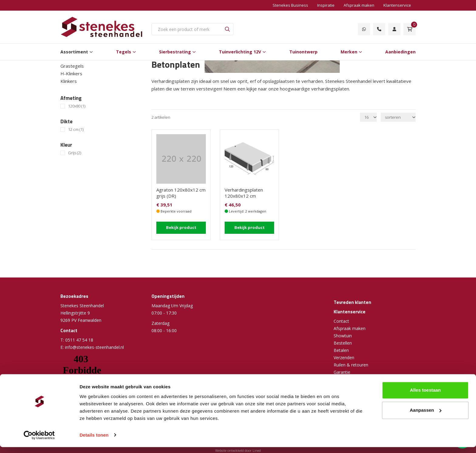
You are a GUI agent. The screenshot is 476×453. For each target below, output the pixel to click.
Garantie (342, 372)
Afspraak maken (359, 5)
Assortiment (74, 52)
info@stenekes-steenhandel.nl (94, 347)
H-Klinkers (71, 73)
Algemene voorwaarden (357, 379)
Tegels (124, 52)
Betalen (341, 350)
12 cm (76, 129)
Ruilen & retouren (351, 365)
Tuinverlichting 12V (240, 52)
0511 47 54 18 (79, 340)
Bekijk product (181, 227)
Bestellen (343, 343)
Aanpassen (426, 416)
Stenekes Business (290, 5)
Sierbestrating (175, 52)
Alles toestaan (425, 396)
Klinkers (69, 81)
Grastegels (72, 66)
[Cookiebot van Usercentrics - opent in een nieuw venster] (39, 441)
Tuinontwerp (303, 52)
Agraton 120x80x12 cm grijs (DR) (181, 193)
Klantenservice (397, 5)
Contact (341, 321)
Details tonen (94, 441)
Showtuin (343, 336)
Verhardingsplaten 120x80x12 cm (244, 193)
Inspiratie (326, 5)
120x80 (77, 106)
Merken (349, 52)
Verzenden (344, 358)
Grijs (75, 153)
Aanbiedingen (400, 52)
